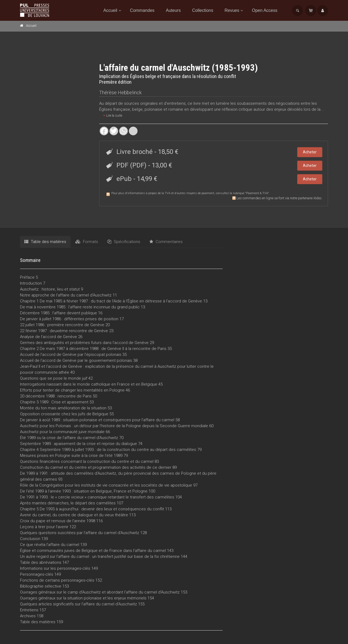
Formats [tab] (87, 242)
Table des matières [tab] (45, 242)
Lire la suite (113, 116)
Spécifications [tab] (124, 242)
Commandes (142, 10)
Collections (203, 10)
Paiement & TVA (257, 193)
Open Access (265, 10)
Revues (232, 10)
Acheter (310, 152)
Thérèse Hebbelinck (120, 92)
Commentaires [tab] (166, 242)
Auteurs (173, 10)
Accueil (111, 10)
